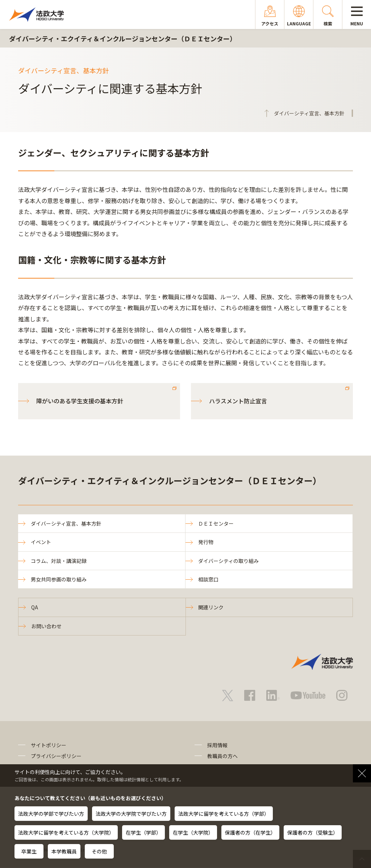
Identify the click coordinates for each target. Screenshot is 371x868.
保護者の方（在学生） (250, 832)
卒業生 (29, 851)
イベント (41, 542)
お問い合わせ (46, 626)
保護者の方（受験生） (313, 832)
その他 (99, 851)
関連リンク (211, 608)
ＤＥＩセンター (216, 523)
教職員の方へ (222, 756)
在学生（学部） (143, 832)
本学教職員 (64, 851)
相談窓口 (208, 579)
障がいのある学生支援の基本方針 (80, 401)
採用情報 (217, 745)
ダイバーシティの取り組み (228, 561)
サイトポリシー (49, 745)
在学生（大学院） (193, 832)
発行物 (206, 542)
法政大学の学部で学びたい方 (51, 814)
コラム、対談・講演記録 (59, 561)
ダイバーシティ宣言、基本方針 (66, 523)
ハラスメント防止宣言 (238, 401)
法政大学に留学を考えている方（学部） (224, 814)
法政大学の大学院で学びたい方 (131, 814)
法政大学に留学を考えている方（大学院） (66, 832)
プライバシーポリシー (56, 756)
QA (35, 608)
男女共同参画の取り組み (59, 579)
